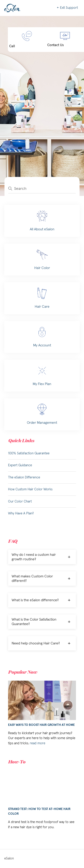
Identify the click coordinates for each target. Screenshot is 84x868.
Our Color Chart (20, 501)
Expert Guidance (20, 465)
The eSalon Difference (24, 477)
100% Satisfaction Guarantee (29, 453)
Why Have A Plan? (21, 513)
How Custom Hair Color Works (30, 489)
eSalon (9, 858)
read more (38, 743)
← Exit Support (67, 8)
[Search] (42, 188)
